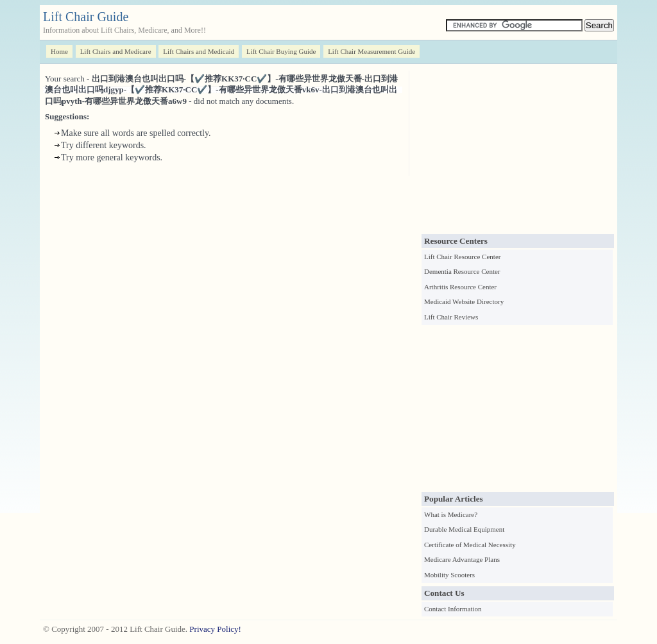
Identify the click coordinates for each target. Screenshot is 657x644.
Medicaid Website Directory (464, 301)
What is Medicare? (451, 514)
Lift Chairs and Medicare (116, 51)
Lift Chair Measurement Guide (371, 51)
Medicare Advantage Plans (462, 559)
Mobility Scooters (449, 575)
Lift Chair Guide (86, 17)
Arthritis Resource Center (460, 287)
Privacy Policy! (215, 629)
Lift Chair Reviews (451, 317)
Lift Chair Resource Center (462, 257)
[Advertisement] (518, 151)
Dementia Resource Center (462, 271)
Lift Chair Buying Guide (281, 51)
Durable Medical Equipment (464, 529)
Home (59, 51)
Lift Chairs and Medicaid (199, 51)
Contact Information (453, 609)
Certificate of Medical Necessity (470, 545)
